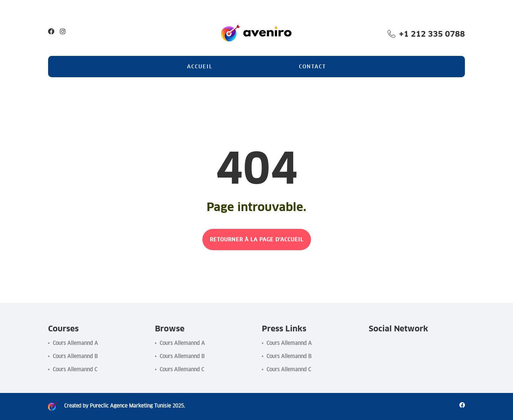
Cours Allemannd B (75, 356)
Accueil (200, 67)
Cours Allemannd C (75, 369)
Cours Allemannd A (75, 343)
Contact (312, 67)
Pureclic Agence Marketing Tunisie (128, 406)
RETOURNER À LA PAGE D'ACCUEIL (257, 240)
